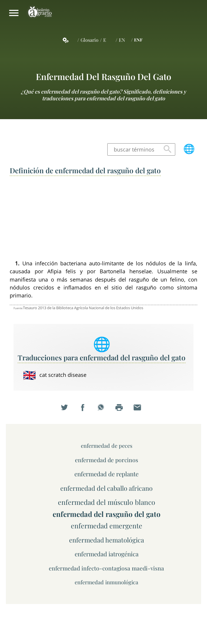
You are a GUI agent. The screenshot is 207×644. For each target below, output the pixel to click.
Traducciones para (102, 357)
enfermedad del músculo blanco (107, 502)
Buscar (168, 149)
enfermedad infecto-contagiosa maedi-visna (106, 568)
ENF (138, 40)
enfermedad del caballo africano (106, 488)
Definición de (85, 170)
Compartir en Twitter (67, 410)
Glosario (90, 40)
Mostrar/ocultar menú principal (14, 13)
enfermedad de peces (107, 446)
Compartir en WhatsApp (103, 410)
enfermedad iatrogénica (107, 554)
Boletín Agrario (40, 13)
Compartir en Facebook (85, 410)
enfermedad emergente (107, 526)
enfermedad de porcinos (107, 460)
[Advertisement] (103, 218)
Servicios (69, 40)
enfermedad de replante (106, 474)
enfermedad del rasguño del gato (103, 76)
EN (122, 40)
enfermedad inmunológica (106, 582)
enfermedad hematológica (107, 540)
